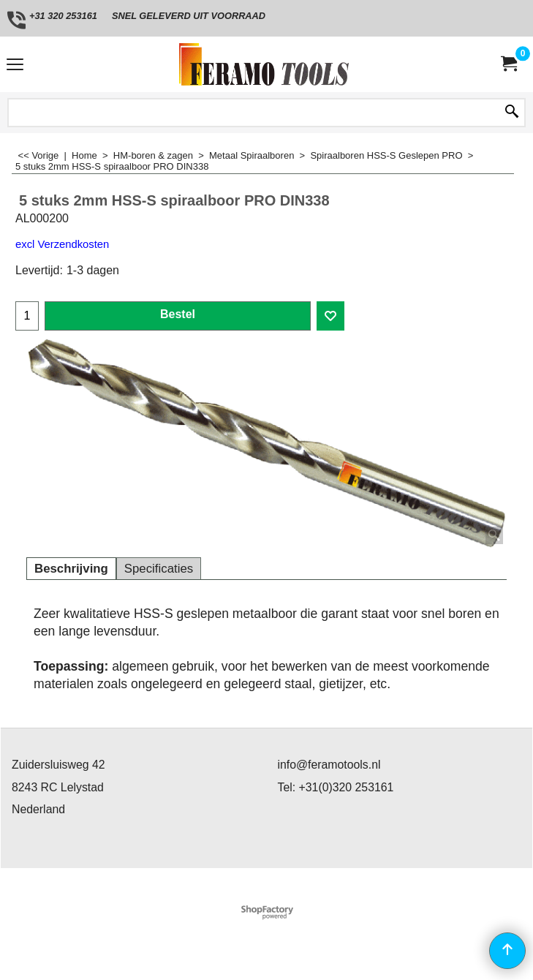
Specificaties (159, 569)
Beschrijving (71, 569)
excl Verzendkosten (62, 244)
